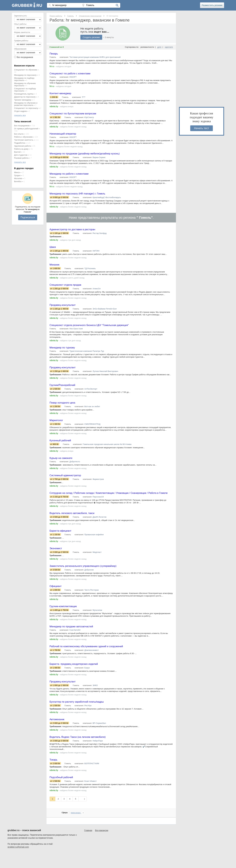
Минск (17, 172)
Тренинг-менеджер (23, 100)
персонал (76, 828)
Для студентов (21, 155)
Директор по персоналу (25, 97)
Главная (88, 845)
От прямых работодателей (26, 129)
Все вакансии (102, 845)
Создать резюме (92, 37)
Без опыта (19, 134)
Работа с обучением (23, 137)
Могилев (18, 178)
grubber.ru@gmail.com (18, 862)
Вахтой (17, 152)
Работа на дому (21, 149)
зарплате (169, 47)
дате (159, 47)
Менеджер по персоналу (25, 75)
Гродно (17, 175)
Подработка (20, 143)
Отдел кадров (20, 111)
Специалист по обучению (26, 70)
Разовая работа (21, 158)
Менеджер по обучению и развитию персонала (26, 104)
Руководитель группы (24, 94)
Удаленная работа (23, 146)
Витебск (18, 181)
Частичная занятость (24, 140)
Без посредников (22, 126)
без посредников (25, 57)
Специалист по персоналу (26, 108)
